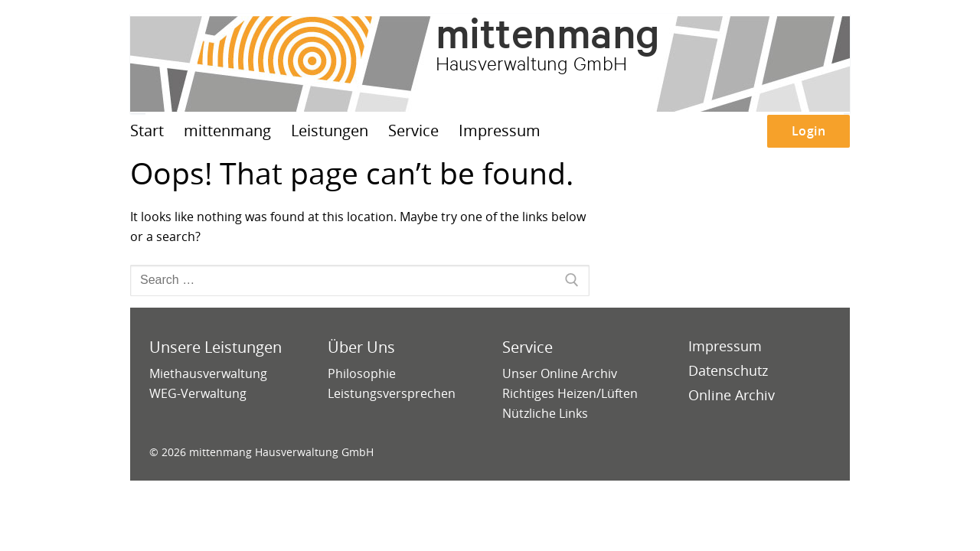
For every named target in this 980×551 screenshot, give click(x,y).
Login (809, 131)
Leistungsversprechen (392, 393)
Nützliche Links (545, 413)
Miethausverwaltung (208, 373)
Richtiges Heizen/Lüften (570, 393)
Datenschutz (728, 370)
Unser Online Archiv (560, 373)
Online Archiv (732, 395)
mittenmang (548, 33)
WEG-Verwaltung (198, 393)
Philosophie (362, 373)
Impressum (725, 346)
